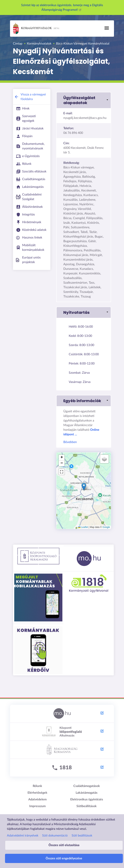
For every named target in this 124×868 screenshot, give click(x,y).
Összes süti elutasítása (64, 845)
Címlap (18, 44)
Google (106, 527)
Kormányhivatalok (32, 29)
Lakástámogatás (87, 793)
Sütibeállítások (87, 806)
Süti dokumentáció (55, 836)
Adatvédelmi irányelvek (23, 836)
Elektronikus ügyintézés (87, 799)
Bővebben (70, 442)
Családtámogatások (87, 786)
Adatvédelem (37, 799)
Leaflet (83, 527)
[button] (84, 100)
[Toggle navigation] (107, 28)
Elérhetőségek (37, 793)
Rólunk (37, 786)
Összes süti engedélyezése (64, 858)
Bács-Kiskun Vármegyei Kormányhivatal (83, 44)
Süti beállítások (82, 836)
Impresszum (37, 806)
